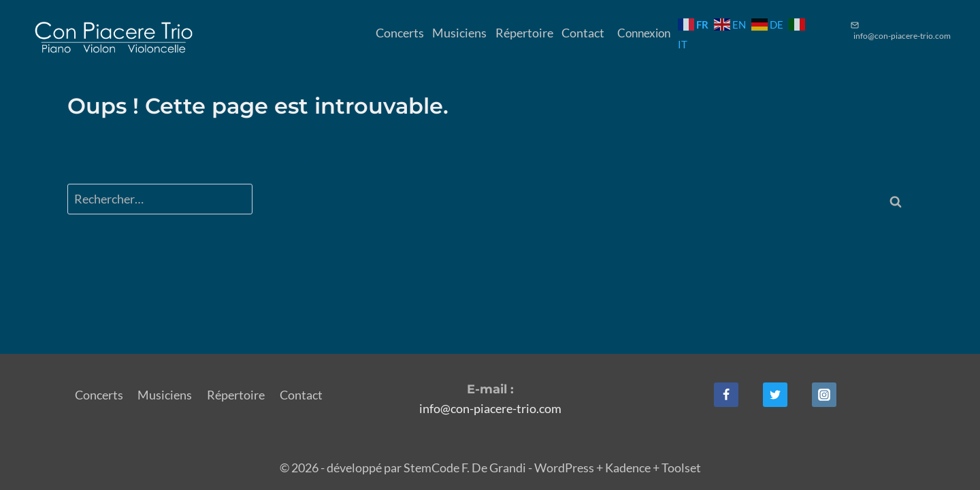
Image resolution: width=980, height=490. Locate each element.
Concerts (400, 33)
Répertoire (524, 33)
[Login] (215, 33)
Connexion (644, 33)
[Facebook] (726, 395)
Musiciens (459, 33)
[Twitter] (775, 395)
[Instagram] (824, 395)
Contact (583, 33)
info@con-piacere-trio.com (490, 408)
